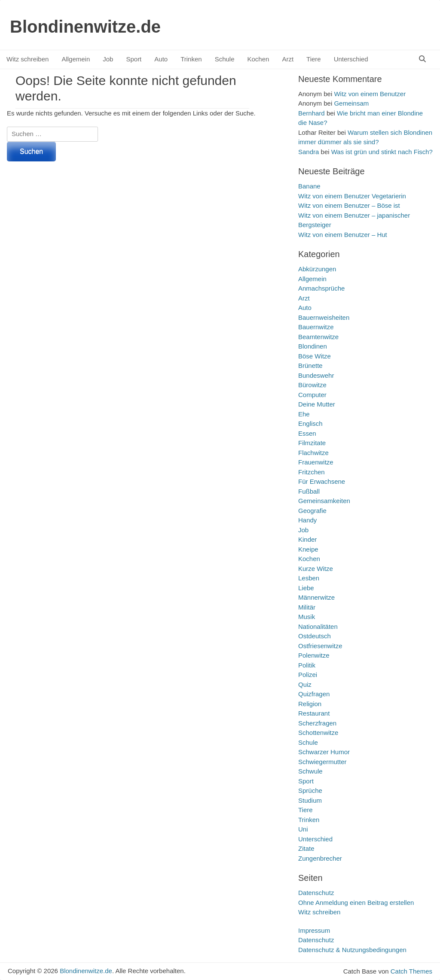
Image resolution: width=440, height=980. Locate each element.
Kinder (307, 539)
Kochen (258, 59)
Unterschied (351, 59)
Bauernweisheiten (324, 317)
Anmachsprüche (321, 288)
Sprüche (310, 790)
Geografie (312, 511)
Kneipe (308, 549)
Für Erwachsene (322, 481)
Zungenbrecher (320, 858)
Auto (161, 59)
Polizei (308, 675)
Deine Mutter (317, 404)
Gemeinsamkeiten (324, 501)
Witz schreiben (27, 59)
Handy (307, 520)
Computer (312, 395)
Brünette (310, 366)
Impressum (314, 930)
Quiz (305, 684)
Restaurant (314, 713)
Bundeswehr (316, 375)
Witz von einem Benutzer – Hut (343, 235)
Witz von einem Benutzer (370, 94)
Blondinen (313, 346)
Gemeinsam (351, 103)
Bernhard (312, 113)
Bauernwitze (316, 327)
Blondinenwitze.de (85, 27)
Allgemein (76, 59)
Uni (303, 829)
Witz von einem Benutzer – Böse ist (349, 205)
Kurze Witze (316, 569)
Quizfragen (314, 694)
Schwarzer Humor (324, 752)
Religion (310, 704)
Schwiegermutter (322, 762)
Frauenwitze (316, 462)
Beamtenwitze (318, 337)
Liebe (306, 588)
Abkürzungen (317, 269)
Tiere (314, 59)
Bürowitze (312, 385)
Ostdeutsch (315, 636)
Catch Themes (411, 971)
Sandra (309, 152)
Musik (307, 617)
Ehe (304, 414)
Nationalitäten (318, 627)
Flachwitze (313, 453)
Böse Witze (315, 356)
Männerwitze (316, 597)
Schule (225, 59)
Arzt (288, 59)
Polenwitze (314, 655)
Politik (307, 665)
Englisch (310, 423)
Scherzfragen (317, 723)
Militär (307, 607)
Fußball (309, 491)
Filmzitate (312, 443)
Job (108, 59)
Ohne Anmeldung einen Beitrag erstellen (356, 903)
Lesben (309, 578)
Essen (307, 433)
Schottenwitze (318, 733)
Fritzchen (312, 472)
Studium (310, 800)
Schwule (310, 771)
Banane (309, 186)
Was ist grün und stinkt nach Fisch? (382, 152)
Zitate (306, 848)
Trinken (191, 59)
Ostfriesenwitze (320, 646)
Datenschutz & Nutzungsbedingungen (352, 950)
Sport (134, 59)
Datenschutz (316, 893)
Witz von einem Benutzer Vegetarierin (352, 196)
